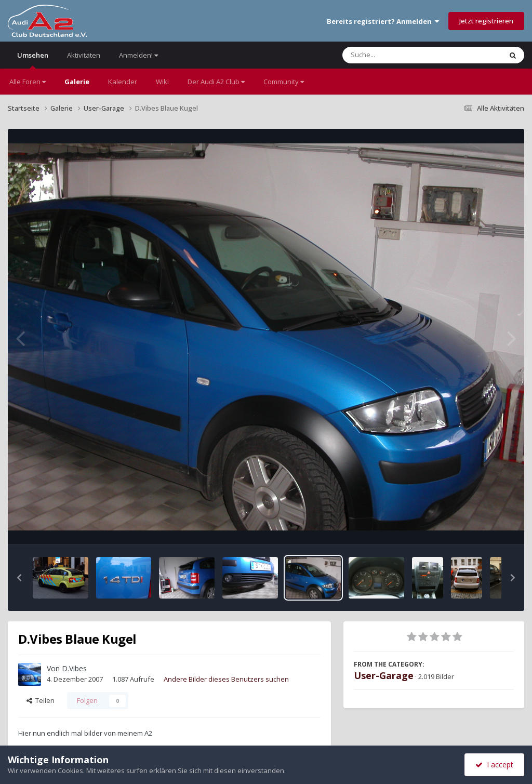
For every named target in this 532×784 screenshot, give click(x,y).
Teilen (41, 700)
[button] (19, 578)
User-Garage (384, 675)
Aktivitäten (84, 55)
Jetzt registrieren (486, 21)
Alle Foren (28, 82)
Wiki (162, 82)
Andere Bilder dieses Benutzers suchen (226, 679)
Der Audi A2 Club (216, 82)
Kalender (123, 82)
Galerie (77, 82)
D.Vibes (74, 668)
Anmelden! (138, 55)
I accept (494, 765)
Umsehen (33, 59)
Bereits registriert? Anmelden (383, 21)
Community (284, 82)
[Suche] (401, 55)
